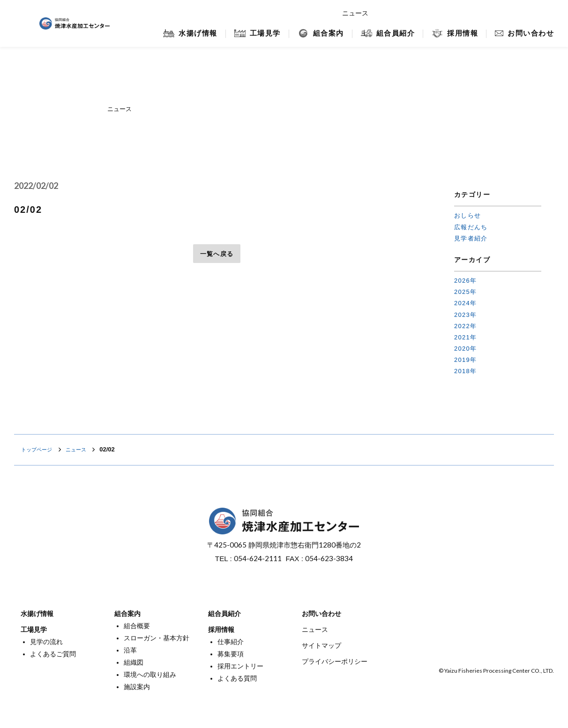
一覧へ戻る (217, 254)
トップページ (39, 449)
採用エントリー (240, 666)
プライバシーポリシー (335, 661)
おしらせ (467, 215)
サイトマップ (321, 645)
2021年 (465, 337)
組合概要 (137, 626)
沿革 (130, 650)
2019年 (465, 360)
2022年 (465, 326)
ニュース (355, 13)
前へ (28, 254)
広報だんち (471, 227)
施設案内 (137, 687)
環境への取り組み (150, 675)
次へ (406, 254)
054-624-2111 (258, 558)
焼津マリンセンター (504, 13)
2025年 (465, 292)
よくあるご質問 (53, 654)
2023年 (465, 315)
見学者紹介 (471, 238)
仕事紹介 (231, 642)
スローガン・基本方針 (157, 638)
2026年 (465, 281)
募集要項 (231, 654)
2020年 (465, 349)
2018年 (465, 371)
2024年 (465, 303)
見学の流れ (46, 642)
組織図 (134, 662)
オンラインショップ (424, 13)
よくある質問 (237, 678)
